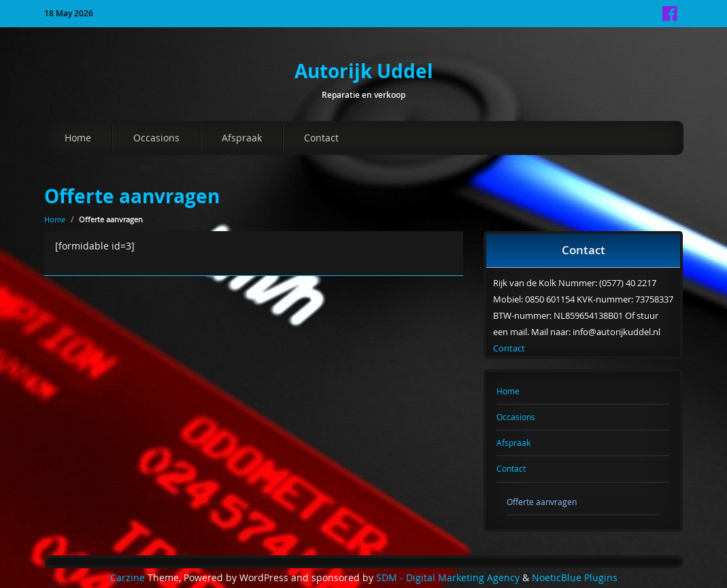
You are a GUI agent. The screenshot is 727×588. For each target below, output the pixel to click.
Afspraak (242, 138)
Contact (321, 138)
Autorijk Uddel (364, 71)
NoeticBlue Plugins (575, 578)
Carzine (129, 578)
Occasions (156, 138)
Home (78, 138)
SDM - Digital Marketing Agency (448, 578)
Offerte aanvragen (132, 196)
